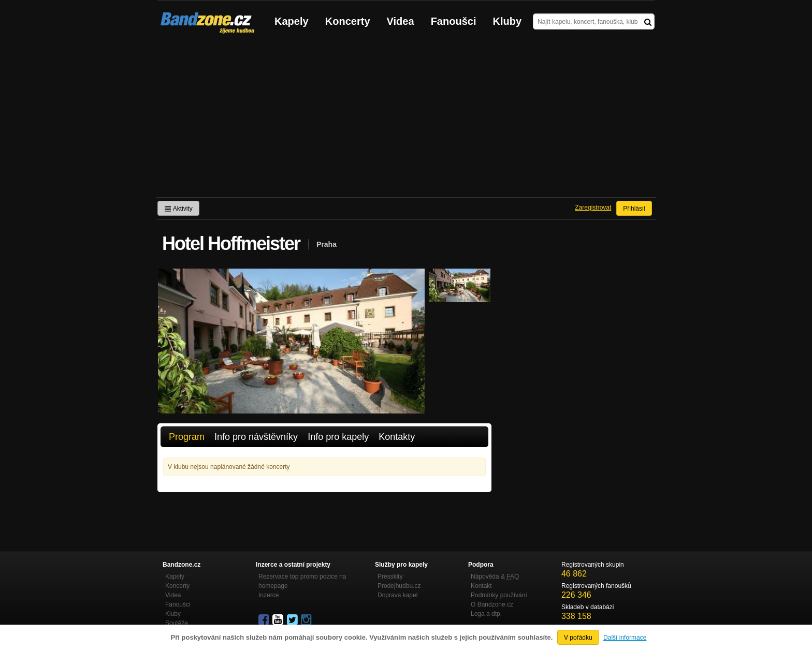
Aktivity (178, 209)
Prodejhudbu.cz (399, 586)
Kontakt (481, 586)
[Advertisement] (406, 120)
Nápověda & (495, 577)
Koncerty (348, 21)
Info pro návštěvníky (256, 437)
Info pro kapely (338, 437)
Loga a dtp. (486, 614)
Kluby (508, 21)
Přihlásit (634, 209)
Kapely (292, 21)
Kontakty (397, 437)
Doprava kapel (397, 595)
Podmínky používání (499, 595)
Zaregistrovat (593, 208)
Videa (401, 21)
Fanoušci (454, 21)
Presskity (390, 577)
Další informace (625, 638)
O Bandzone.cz (492, 604)
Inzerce (269, 595)
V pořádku (578, 638)
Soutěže (177, 623)
